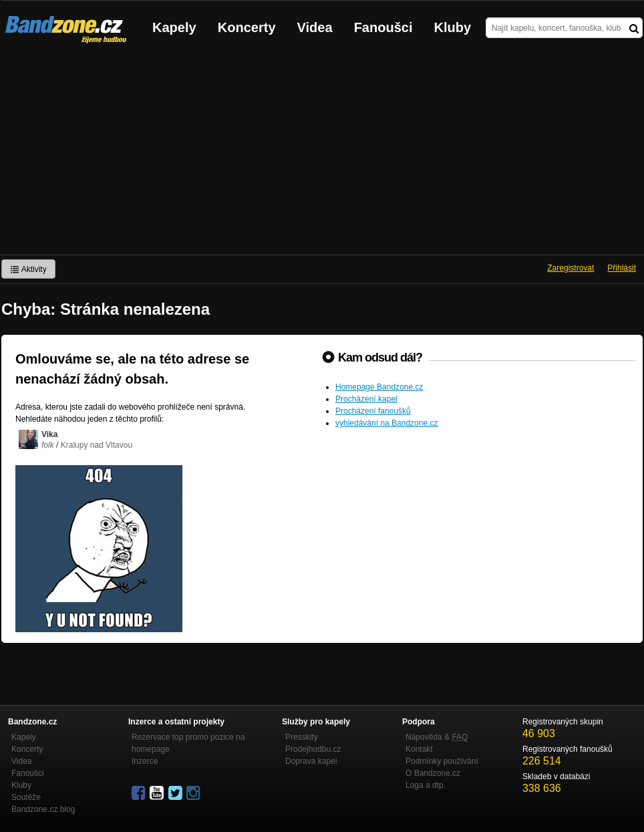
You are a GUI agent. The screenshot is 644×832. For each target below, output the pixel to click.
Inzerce (145, 761)
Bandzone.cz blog (43, 809)
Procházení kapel (366, 399)
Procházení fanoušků (373, 411)
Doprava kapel (311, 761)
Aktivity (28, 269)
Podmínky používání (442, 761)
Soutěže (26, 797)
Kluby (453, 27)
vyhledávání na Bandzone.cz (386, 423)
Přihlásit (622, 268)
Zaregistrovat (571, 268)
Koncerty (247, 27)
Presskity (302, 737)
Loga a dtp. (426, 785)
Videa (315, 27)
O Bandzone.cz (433, 773)
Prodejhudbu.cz (313, 749)
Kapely (174, 27)
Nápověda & (437, 737)
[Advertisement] (322, 154)
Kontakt (419, 749)
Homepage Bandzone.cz (379, 387)
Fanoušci (383, 27)
